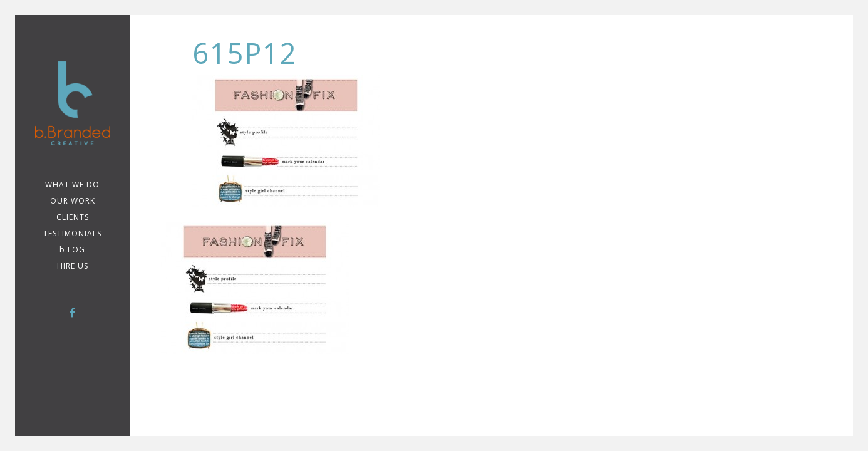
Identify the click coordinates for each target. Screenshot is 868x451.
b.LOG (72, 250)
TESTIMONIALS (72, 233)
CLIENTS (73, 217)
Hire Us (73, 266)
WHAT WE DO (72, 184)
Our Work (73, 201)
